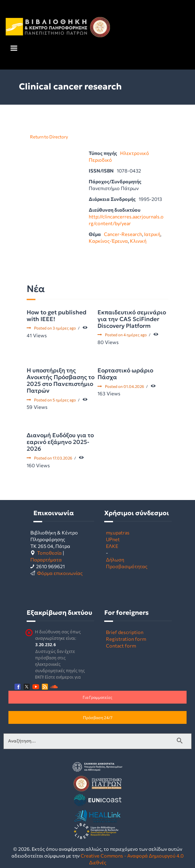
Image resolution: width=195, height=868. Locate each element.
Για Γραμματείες (97, 697)
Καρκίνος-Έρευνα (108, 241)
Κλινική (138, 241)
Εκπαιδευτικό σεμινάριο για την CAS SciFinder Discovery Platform (132, 319)
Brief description (125, 632)
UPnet (113, 539)
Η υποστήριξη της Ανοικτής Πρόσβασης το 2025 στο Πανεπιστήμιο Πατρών (61, 380)
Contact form (121, 646)
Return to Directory (49, 137)
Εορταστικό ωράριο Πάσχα (125, 374)
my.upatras (118, 532)
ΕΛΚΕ (112, 546)
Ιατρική (152, 234)
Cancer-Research (123, 234)
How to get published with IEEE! (57, 316)
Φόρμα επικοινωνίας (60, 573)
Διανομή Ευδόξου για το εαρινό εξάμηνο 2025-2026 (60, 442)
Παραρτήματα (46, 559)
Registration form (126, 639)
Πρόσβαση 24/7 (98, 717)
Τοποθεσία (49, 553)
